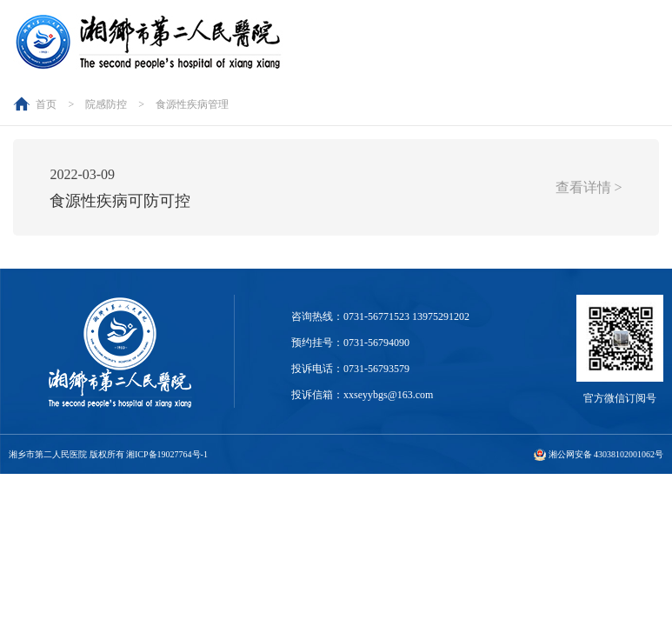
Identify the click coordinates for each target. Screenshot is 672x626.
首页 (46, 104)
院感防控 (106, 104)
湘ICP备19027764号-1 (167, 454)
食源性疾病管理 (192, 104)
